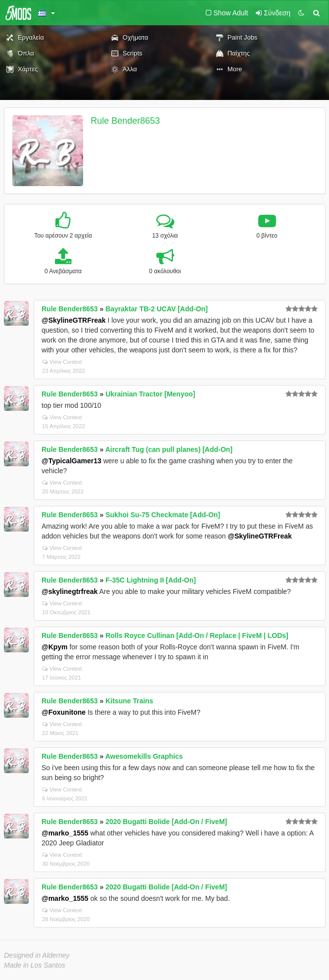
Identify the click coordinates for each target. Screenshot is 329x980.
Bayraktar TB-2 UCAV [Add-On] (157, 309)
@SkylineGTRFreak (74, 320)
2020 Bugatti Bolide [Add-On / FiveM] (166, 822)
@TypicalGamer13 (71, 461)
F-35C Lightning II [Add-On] (151, 580)
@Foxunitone (64, 712)
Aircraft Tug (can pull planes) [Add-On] (169, 449)
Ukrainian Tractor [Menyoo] (150, 394)
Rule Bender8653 (125, 121)
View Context (62, 362)
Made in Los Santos (35, 965)
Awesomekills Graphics (144, 756)
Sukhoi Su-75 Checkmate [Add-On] (163, 515)
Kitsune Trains (129, 701)
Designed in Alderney (37, 955)
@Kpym (55, 647)
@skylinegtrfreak (70, 591)
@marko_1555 (65, 833)
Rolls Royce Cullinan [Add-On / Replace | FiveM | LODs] (197, 636)
